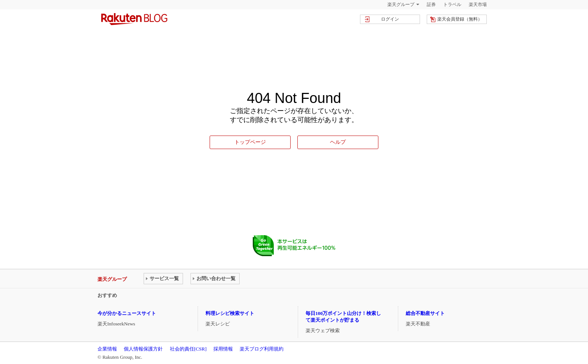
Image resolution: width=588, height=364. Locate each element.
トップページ (250, 142)
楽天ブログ (134, 19)
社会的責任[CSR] (188, 349)
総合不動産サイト (425, 313)
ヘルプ (338, 142)
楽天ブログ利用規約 (262, 349)
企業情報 (107, 349)
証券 (431, 4)
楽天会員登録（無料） (460, 19)
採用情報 (223, 349)
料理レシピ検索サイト (230, 313)
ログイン (390, 19)
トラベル (452, 4)
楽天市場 (478, 4)
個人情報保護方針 (143, 349)
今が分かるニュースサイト (127, 313)
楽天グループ (401, 4)
